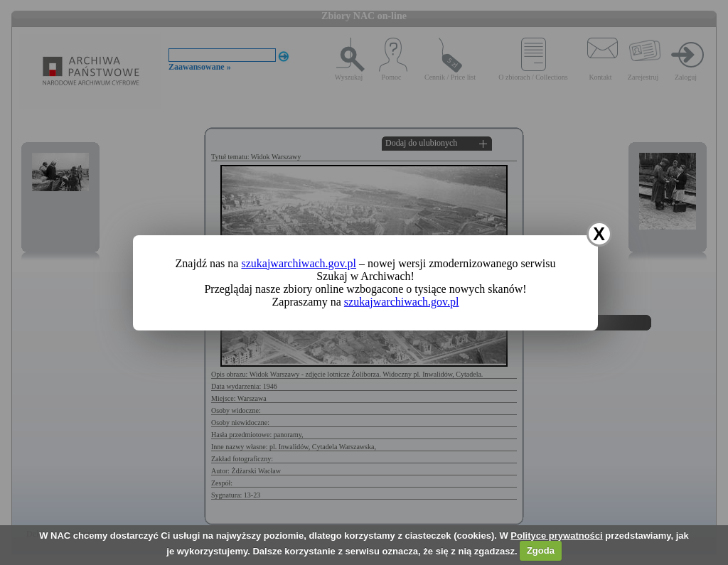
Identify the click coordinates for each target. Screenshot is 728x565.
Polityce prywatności (556, 536)
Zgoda (541, 550)
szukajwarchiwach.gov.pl (299, 263)
